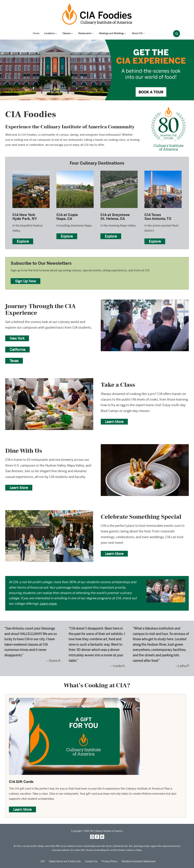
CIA (43, 861)
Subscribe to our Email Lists (65, 861)
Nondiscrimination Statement (139, 861)
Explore (23, 241)
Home (36, 33)
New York (17, 338)
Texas (14, 361)
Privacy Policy (110, 861)
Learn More (114, 422)
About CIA (137, 33)
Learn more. (49, 604)
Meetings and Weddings (111, 33)
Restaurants (85, 33)
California (17, 350)
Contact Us (91, 861)
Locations (49, 33)
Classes (66, 33)
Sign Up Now (25, 281)
